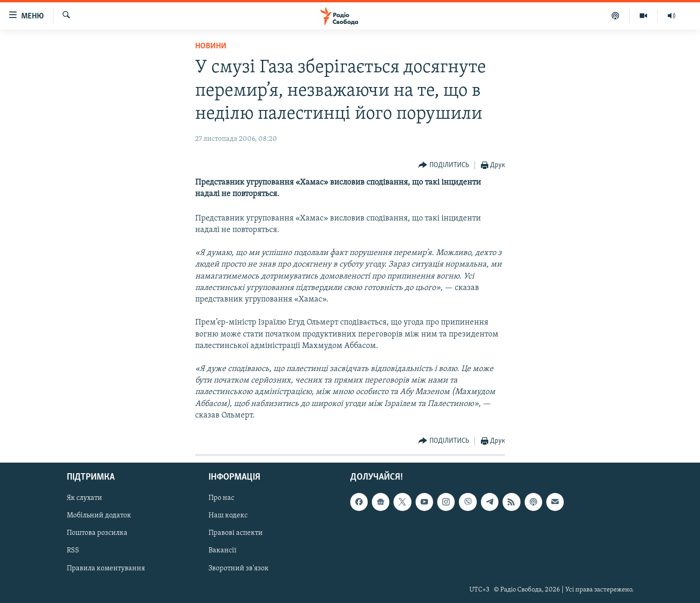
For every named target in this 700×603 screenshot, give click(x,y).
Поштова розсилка (97, 533)
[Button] (444, 165)
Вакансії (223, 551)
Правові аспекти (236, 533)
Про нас (221, 498)
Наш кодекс (228, 516)
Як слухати (84, 498)
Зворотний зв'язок (239, 568)
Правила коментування (106, 568)
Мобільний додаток (99, 516)
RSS (73, 551)
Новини (211, 46)
